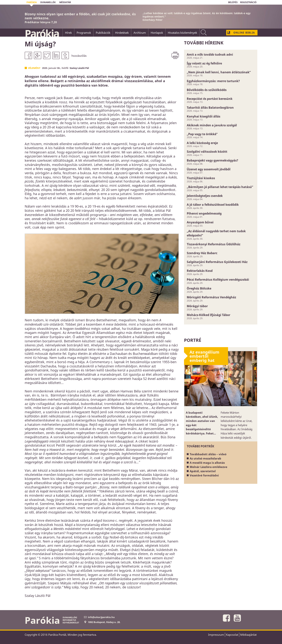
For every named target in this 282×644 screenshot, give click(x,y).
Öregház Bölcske (199, 288)
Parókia (42, 33)
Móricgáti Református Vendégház (211, 297)
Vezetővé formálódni (204, 475)
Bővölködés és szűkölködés (207, 90)
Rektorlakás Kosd (200, 271)
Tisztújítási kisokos (201, 178)
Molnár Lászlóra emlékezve (209, 467)
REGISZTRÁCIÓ (248, 2)
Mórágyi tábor (197, 306)
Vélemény (34, 68)
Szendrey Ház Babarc (202, 253)
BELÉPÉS (233, 2)
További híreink (204, 43)
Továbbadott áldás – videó (208, 454)
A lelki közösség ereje (202, 143)
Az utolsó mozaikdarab (205, 458)
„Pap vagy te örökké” (202, 134)
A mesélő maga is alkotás (207, 463)
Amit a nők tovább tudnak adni (210, 55)
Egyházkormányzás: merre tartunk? (213, 81)
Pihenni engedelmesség (204, 213)
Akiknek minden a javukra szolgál (212, 125)
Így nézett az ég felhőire (204, 63)
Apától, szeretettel (203, 471)
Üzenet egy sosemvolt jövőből (209, 169)
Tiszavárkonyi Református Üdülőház (214, 244)
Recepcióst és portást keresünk (210, 99)
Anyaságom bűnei (200, 222)
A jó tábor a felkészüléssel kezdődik (213, 205)
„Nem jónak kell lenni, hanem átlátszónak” (219, 72)
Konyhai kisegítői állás (204, 116)
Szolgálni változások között (207, 152)
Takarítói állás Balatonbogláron (210, 108)
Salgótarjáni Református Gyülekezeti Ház (217, 262)
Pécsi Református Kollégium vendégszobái (218, 280)
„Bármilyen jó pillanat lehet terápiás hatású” (220, 187)
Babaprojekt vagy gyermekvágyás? (212, 160)
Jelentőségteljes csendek (205, 196)
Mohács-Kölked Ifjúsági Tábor (209, 315)
